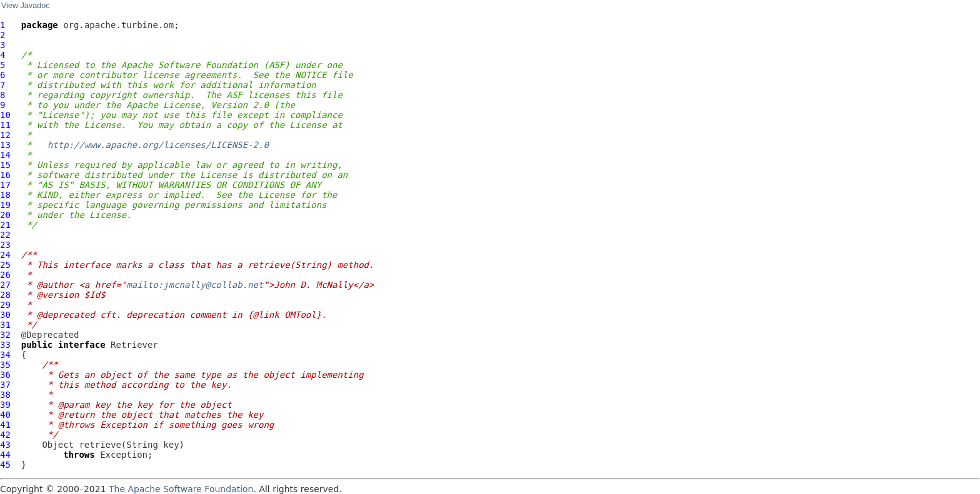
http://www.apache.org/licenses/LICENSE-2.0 (158, 145)
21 (5, 225)
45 (5, 465)
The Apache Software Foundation (181, 489)
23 (5, 245)
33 (5, 345)
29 (5, 305)
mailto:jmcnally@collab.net (195, 285)
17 (5, 185)
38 (5, 395)
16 (5, 175)
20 (5, 215)
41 (5, 425)
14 (5, 155)
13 (5, 145)
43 (5, 445)
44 (5, 455)
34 (5, 355)
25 (5, 265)
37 (5, 385)
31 (5, 325)
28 (5, 295)
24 (5, 255)
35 (5, 365)
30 (5, 315)
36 (5, 375)
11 (5, 125)
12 (5, 135)
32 (5, 335)
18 (5, 195)
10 (5, 115)
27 (5, 285)
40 (5, 415)
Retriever (134, 345)
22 (5, 235)
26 (5, 275)
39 (5, 405)
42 (5, 435)
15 (5, 165)
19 (5, 205)
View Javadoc (25, 6)
